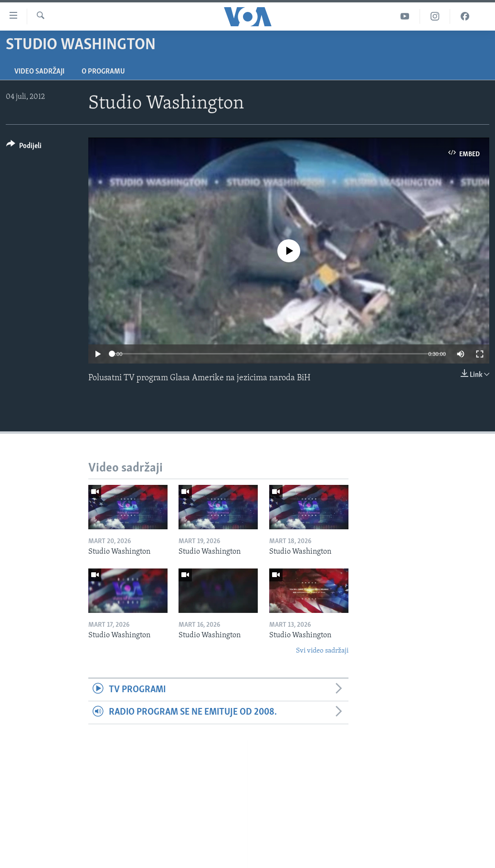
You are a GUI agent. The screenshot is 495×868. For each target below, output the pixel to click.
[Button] (24, 147)
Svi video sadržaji (322, 651)
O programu (103, 72)
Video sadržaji (39, 72)
